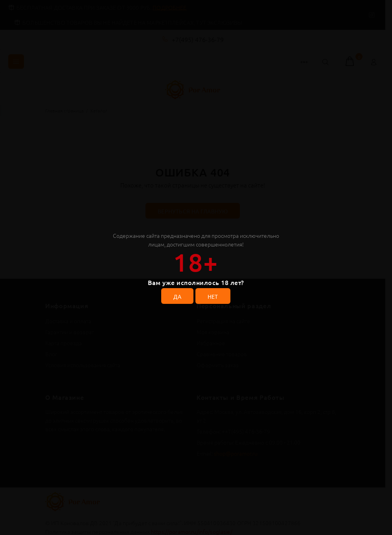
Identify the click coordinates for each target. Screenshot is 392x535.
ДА (177, 296)
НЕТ (213, 296)
